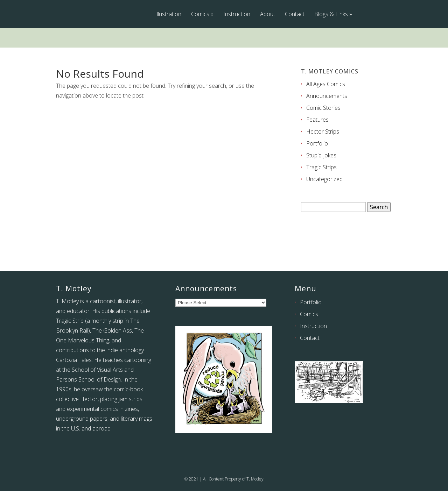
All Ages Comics (326, 84)
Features (317, 120)
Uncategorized (324, 179)
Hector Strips (323, 131)
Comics (200, 15)
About (268, 15)
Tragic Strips (321, 167)
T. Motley (255, 479)
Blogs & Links (331, 15)
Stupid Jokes (321, 155)
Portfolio (317, 143)
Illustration (168, 15)
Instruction (237, 15)
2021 (194, 479)
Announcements (327, 96)
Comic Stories (323, 108)
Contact (295, 15)
